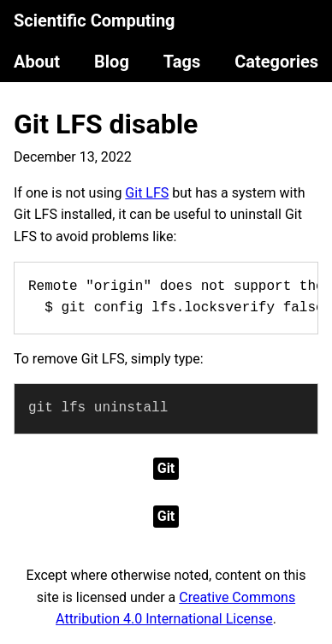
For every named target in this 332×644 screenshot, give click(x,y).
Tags (182, 62)
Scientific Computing (95, 21)
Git (166, 468)
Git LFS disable (106, 124)
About (37, 62)
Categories (276, 62)
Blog (112, 62)
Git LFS (147, 193)
